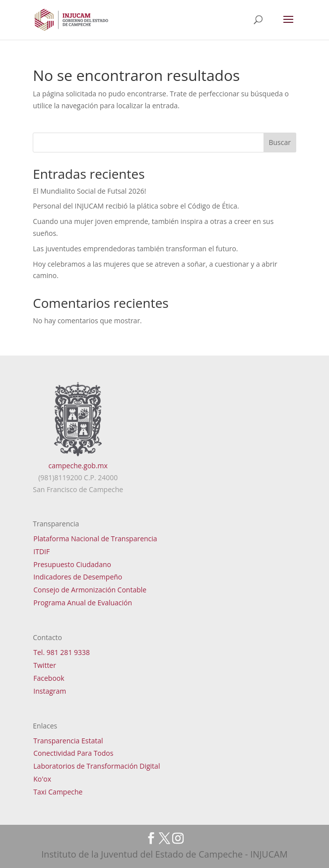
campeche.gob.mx (78, 466)
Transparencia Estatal (68, 741)
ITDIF (41, 551)
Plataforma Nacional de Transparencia (95, 539)
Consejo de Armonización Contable (90, 590)
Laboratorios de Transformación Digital (97, 766)
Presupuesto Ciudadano (72, 564)
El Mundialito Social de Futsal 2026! (89, 191)
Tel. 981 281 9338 (62, 652)
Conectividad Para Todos (73, 753)
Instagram (50, 691)
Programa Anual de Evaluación (83, 603)
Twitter (45, 665)
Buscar (280, 142)
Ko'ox (42, 779)
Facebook (49, 678)
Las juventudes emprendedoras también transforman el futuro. (135, 249)
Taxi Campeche (58, 792)
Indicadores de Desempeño (78, 577)
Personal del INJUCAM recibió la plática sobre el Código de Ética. (136, 206)
